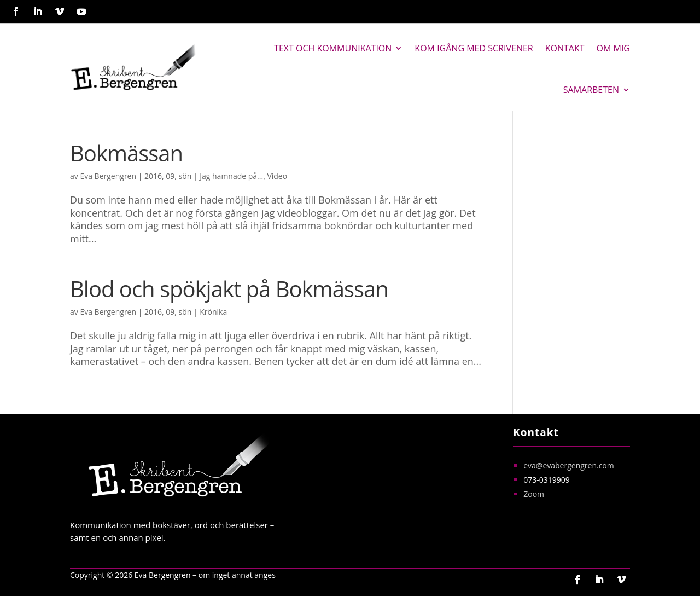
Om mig (613, 48)
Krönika (213, 312)
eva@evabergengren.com (569, 465)
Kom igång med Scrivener (474, 48)
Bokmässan (126, 153)
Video (277, 176)
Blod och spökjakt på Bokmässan (229, 289)
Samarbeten (591, 90)
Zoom (534, 494)
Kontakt (565, 48)
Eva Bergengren (108, 176)
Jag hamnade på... (231, 176)
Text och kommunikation (333, 48)
